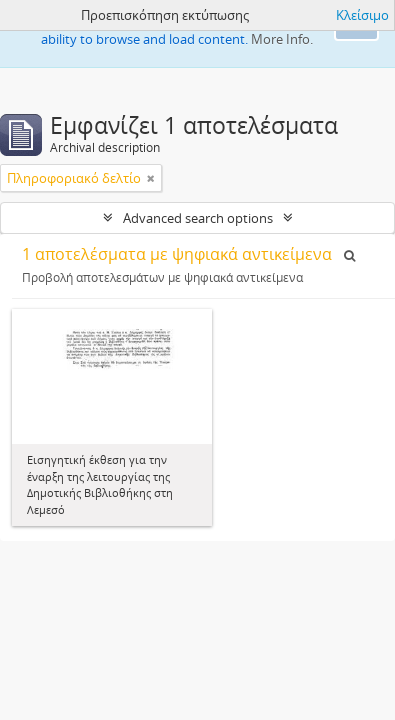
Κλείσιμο (362, 15)
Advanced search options (198, 218)
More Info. (282, 39)
